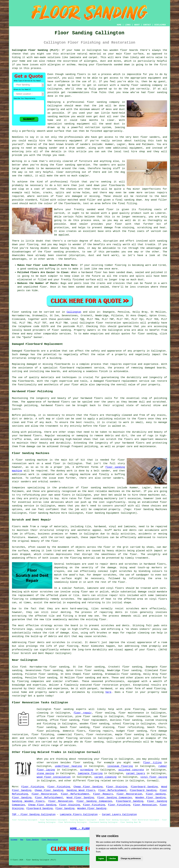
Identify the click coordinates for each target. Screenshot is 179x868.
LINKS (128, 25)
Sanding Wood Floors (81, 790)
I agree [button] (101, 858)
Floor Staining (117, 787)
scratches (100, 636)
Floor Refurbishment (112, 790)
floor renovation (139, 716)
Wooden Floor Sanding (150, 798)
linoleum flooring (120, 766)
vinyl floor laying (154, 777)
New (22, 840)
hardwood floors (59, 402)
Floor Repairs (103, 794)
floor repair (83, 713)
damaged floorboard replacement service (121, 381)
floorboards (62, 364)
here (108, 692)
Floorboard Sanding (144, 787)
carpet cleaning (105, 777)
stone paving (45, 773)
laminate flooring (90, 773)
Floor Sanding (156, 794)
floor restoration (99, 735)
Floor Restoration (44, 794)
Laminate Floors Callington (79, 814)
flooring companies (31, 681)
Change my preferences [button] (131, 858)
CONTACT (147, 25)
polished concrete (131, 770)
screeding (87, 770)
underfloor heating (68, 766)
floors (120, 588)
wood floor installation (54, 777)
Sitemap (14, 840)
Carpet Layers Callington (119, 814)
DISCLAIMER (160, 25)
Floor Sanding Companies (115, 798)
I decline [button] (112, 858)
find (23, 667)
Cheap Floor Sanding (88, 787)
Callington (74, 312)
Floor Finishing (33, 787)
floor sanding (97, 102)
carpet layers (136, 773)
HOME (119, 25)
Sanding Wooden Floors (28, 801)
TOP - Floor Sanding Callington (34, 814)
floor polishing (48, 731)
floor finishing (43, 735)
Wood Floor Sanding (80, 798)
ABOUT (137, 25)
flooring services (79, 738)
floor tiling (152, 763)
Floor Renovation (61, 801)
